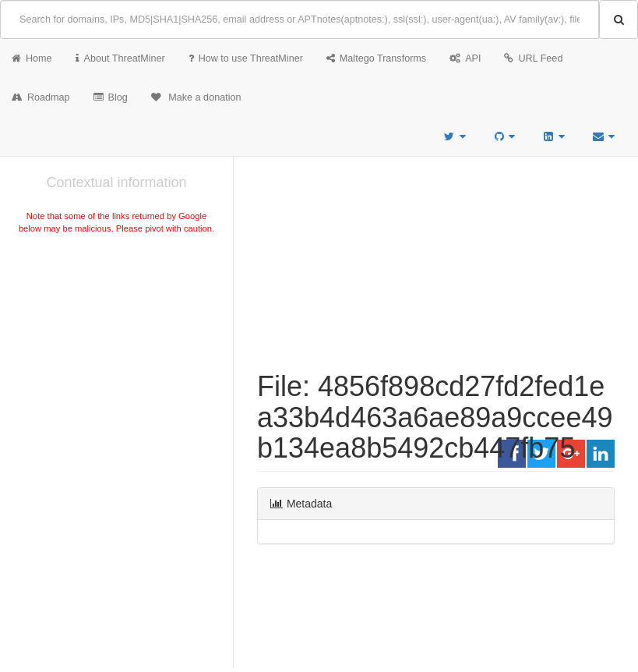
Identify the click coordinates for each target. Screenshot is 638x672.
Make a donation (196, 97)
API (465, 58)
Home (32, 58)
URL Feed (533, 58)
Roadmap (41, 97)
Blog (111, 97)
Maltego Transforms (376, 58)
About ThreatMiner (120, 58)
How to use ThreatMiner (246, 58)
